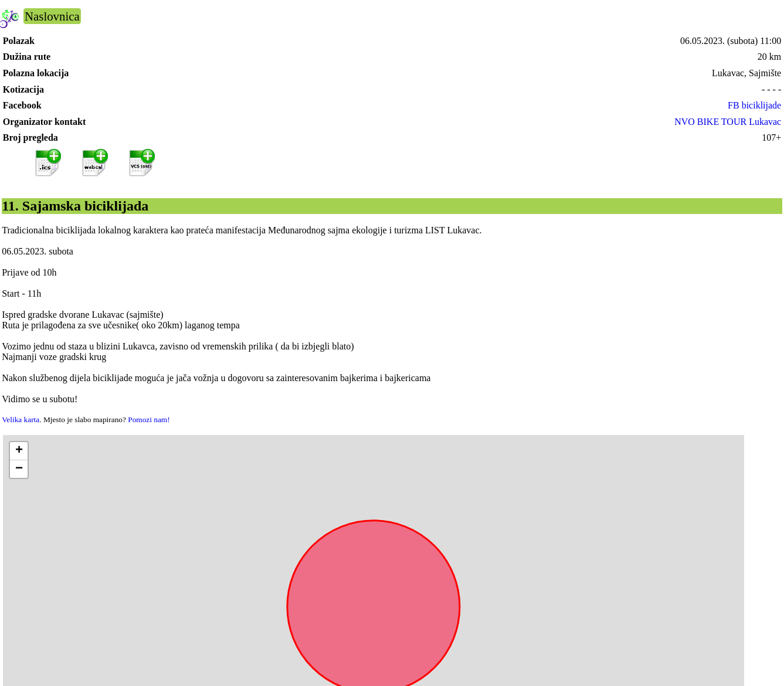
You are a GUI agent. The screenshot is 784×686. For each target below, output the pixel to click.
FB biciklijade (754, 105)
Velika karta (21, 420)
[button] (19, 451)
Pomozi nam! (149, 420)
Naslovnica (52, 16)
